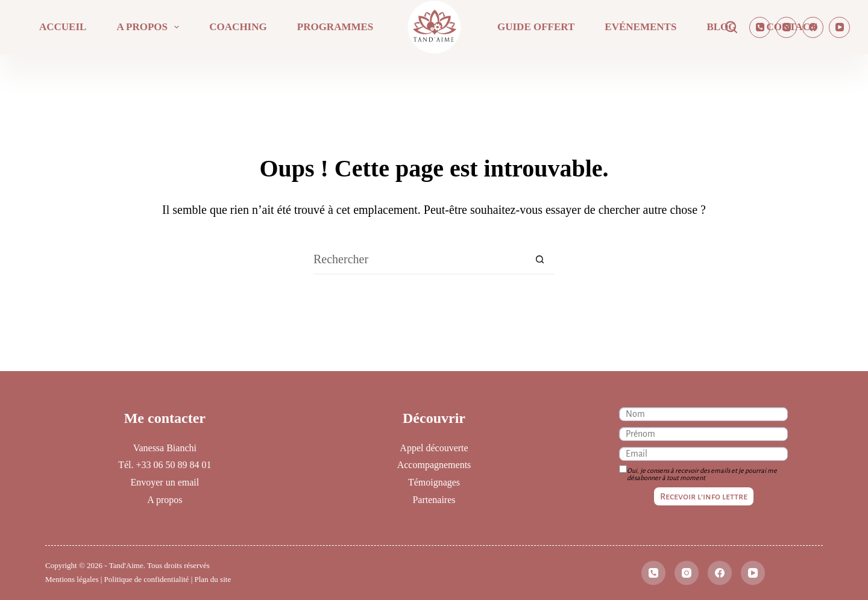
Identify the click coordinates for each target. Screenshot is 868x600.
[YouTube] (839, 27)
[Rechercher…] (419, 260)
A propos (150, 27)
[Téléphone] (760, 27)
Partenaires (434, 500)
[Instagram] (786, 27)
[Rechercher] (731, 27)
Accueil (63, 27)
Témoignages (434, 482)
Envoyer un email (165, 482)
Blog (721, 27)
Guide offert (536, 27)
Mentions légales (72, 579)
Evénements (640, 27)
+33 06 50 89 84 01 (173, 465)
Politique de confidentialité (147, 579)
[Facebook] (813, 27)
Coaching (238, 27)
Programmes (335, 27)
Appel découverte (434, 448)
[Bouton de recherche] (539, 260)
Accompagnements (434, 465)
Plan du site (213, 579)
